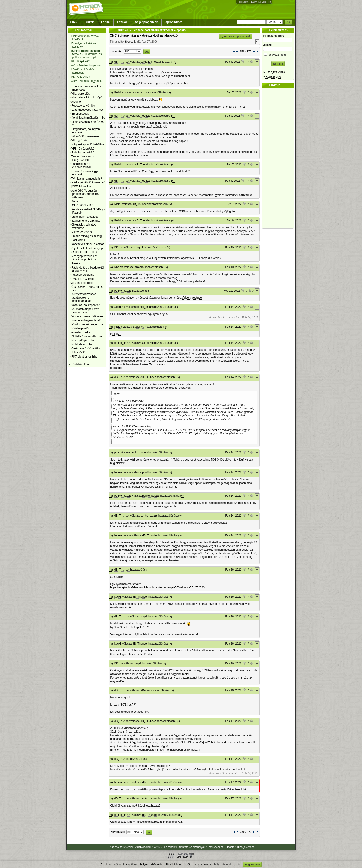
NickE (118, 204)
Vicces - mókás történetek (87, 316)
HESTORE (255, 2)
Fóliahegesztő (80, 328)
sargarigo (146, 62)
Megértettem (252, 865)
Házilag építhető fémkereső (88, 183)
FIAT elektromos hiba (84, 357)
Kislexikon (266, 2)
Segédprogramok (146, 22)
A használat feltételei (120, 847)
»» (149, 832)
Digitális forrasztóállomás (87, 336)
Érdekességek (80, 114)
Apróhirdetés (174, 22)
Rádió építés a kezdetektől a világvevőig (88, 269)
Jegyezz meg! (278, 54)
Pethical (119, 92)
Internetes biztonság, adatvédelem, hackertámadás (84, 298)
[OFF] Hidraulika (81, 186)
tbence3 (130, 42)
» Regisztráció (272, 77)
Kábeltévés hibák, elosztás (88, 244)
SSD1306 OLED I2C (84, 252)
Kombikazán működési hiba (88, 118)
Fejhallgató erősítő (83, 153)
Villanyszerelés (81, 94)
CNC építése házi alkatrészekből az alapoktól (144, 35)
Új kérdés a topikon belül (235, 36)
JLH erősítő (78, 352)
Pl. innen (116, 334)
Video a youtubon (192, 298)
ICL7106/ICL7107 (82, 205)
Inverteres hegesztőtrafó (86, 320)
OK (288, 22)
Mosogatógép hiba (83, 340)
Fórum (105, 22)
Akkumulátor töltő (82, 283)
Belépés (278, 64)
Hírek (74, 22)
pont (117, 452)
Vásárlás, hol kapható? (85, 305)
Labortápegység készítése (87, 110)
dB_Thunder (122, 62)
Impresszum (215, 847)
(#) (111, 62)
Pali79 (118, 327)
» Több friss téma (80, 364)
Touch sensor (157, 364)
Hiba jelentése (246, 847)
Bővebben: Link (237, 789)
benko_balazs (123, 291)
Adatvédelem (143, 847)
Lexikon (122, 22)
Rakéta (76, 263)
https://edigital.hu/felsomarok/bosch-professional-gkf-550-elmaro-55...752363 (157, 587)
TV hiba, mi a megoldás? (87, 179)
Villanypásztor (80, 141)
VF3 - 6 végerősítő (83, 149)
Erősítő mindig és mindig (86, 236)
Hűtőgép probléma (83, 275)
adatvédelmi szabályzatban (211, 865)
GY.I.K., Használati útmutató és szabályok (180, 847)
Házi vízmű (78, 240)
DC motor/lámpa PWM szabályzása (85, 311)
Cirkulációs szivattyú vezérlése (84, 226)
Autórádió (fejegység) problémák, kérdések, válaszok (85, 194)
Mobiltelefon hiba (82, 344)
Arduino (76, 102)
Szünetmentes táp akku (86, 221)
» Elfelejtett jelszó (274, 72)
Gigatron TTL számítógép (87, 248)
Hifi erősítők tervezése (85, 136)
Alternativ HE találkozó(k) (87, 98)
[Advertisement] (279, 158)
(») (174, 62)
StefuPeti (120, 307)
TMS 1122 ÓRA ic (82, 279)
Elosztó (230, 847)
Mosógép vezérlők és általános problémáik (85, 258)
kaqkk (118, 597)
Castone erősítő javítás (86, 348)
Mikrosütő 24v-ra (82, 232)
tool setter (116, 368)
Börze (75, 201)
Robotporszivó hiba (83, 106)
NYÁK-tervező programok (87, 324)
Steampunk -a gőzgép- (85, 217)
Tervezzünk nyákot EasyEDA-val (83, 158)
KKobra (119, 248)
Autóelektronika (81, 332)
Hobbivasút (243, 2)
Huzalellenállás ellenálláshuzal (81, 165)
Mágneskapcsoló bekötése (88, 144)
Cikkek (89, 22)
